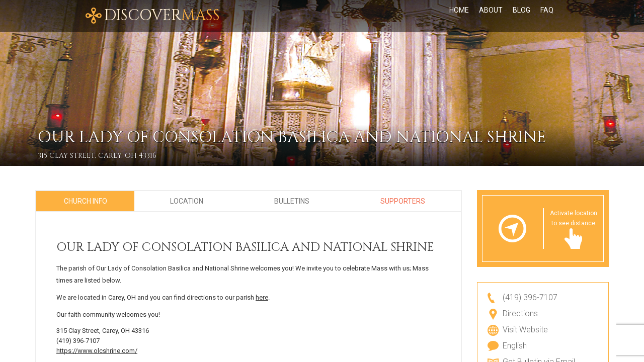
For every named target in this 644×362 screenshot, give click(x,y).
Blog (521, 16)
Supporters (403, 201)
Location (187, 201)
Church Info (86, 201)
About (491, 16)
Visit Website (525, 330)
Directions (520, 313)
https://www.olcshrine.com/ (97, 351)
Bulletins (292, 201)
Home (459, 16)
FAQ (547, 16)
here (262, 297)
